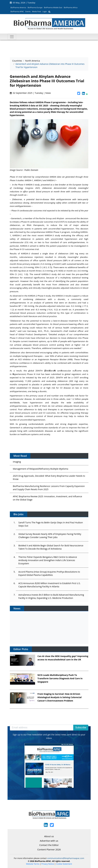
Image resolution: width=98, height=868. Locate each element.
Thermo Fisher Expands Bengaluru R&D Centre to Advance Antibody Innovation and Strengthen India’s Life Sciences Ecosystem (48, 560)
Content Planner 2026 (49, 849)
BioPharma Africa (71, 7)
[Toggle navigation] (12, 37)
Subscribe (81, 728)
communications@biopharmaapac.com (66, 858)
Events (28, 11)
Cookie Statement (64, 864)
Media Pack (36, 11)
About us (49, 836)
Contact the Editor (49, 845)
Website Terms (33, 864)
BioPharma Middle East (53, 7)
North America (33, 61)
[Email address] (42, 728)
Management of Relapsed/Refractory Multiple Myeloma (41, 470)
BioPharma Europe (35, 7)
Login (45, 11)
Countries (17, 61)
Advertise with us (49, 841)
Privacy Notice (48, 864)
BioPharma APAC (17, 11)
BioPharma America (18, 7)
